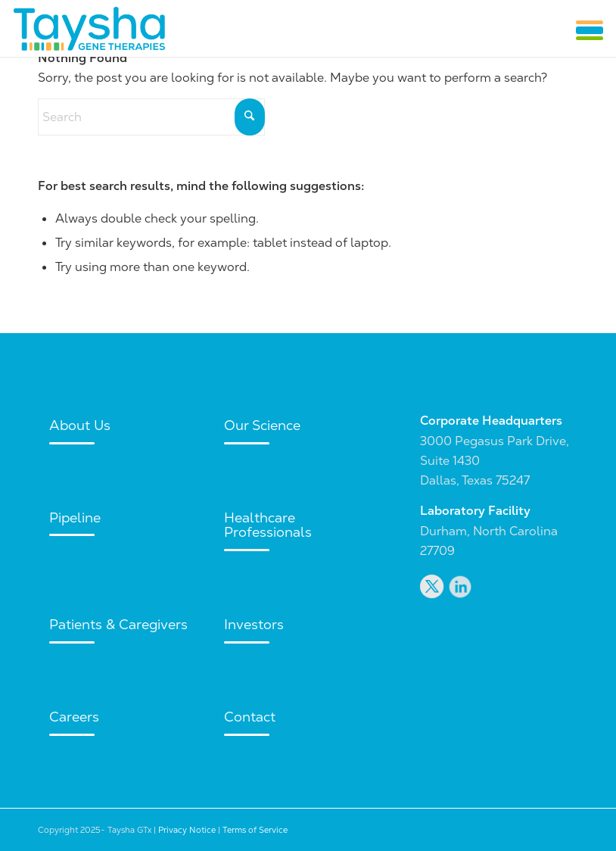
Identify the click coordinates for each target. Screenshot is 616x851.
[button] (590, 30)
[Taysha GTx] (89, 28)
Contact (250, 717)
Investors (254, 624)
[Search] (151, 117)
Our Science (262, 425)
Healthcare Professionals (268, 525)
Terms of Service (255, 830)
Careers (74, 717)
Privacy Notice (187, 830)
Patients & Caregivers (118, 624)
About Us (80, 425)
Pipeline (75, 517)
